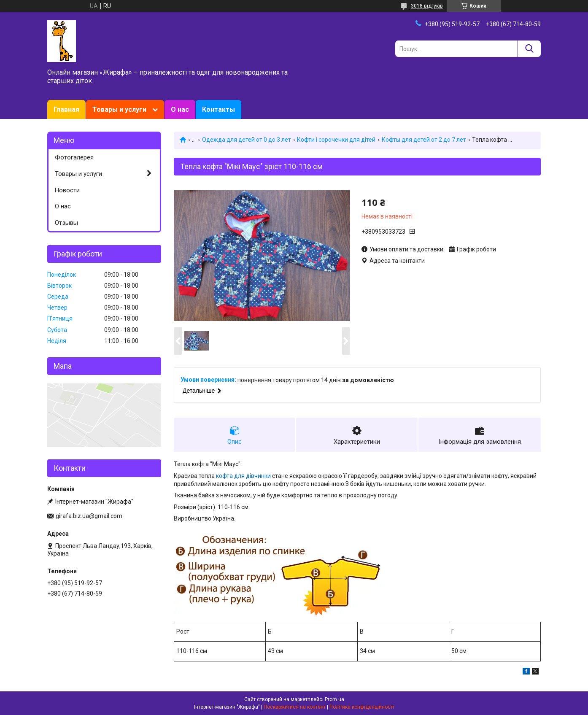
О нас (180, 109)
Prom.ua (334, 699)
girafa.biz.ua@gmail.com (89, 516)
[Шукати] (529, 49)
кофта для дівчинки (243, 476)
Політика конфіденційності (362, 707)
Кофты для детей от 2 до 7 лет (424, 140)
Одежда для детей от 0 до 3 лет (247, 140)
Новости (67, 190)
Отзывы (66, 223)
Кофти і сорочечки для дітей (336, 140)
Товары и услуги (119, 109)
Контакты (218, 109)
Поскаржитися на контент (295, 707)
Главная (66, 109)
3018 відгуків (427, 6)
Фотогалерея (74, 157)
